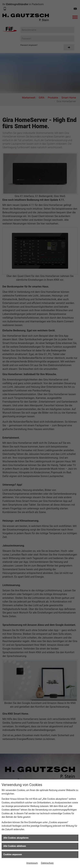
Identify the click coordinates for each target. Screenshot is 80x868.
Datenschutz (47, 863)
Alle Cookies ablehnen (15, 846)
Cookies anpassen (13, 854)
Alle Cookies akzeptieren (16, 838)
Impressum (32, 863)
